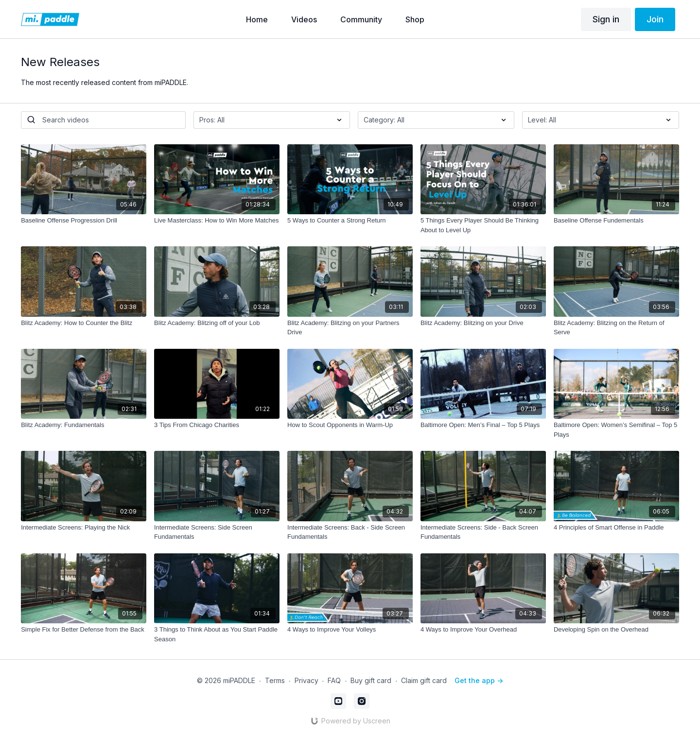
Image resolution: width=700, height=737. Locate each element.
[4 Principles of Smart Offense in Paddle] (616, 528)
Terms (275, 680)
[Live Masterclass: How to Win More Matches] (217, 221)
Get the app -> (479, 680)
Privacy (306, 680)
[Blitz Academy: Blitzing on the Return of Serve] (616, 328)
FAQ (334, 680)
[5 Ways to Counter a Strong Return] (350, 221)
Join (655, 19)
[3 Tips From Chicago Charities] (217, 425)
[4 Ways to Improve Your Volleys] (350, 630)
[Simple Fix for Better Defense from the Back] (84, 630)
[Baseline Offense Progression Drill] (84, 221)
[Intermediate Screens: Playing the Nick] (84, 528)
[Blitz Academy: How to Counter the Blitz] (84, 323)
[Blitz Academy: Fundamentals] (84, 425)
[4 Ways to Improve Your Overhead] (483, 630)
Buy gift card (371, 680)
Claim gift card (424, 680)
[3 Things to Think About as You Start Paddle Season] (217, 634)
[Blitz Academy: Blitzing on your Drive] (483, 323)
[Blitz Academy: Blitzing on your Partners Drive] (350, 328)
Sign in (606, 19)
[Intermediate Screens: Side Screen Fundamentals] (217, 532)
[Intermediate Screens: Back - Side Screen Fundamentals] (350, 532)
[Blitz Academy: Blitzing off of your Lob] (217, 323)
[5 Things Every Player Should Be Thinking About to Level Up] (483, 225)
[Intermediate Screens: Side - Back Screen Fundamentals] (483, 532)
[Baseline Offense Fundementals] (616, 221)
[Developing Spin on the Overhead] (616, 630)
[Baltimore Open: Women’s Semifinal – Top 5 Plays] (616, 430)
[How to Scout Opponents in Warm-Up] (350, 425)
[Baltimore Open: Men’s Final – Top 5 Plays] (483, 425)
